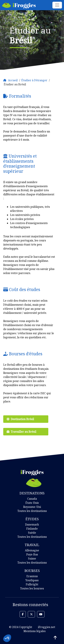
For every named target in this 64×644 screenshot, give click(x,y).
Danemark (32, 524)
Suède (32, 533)
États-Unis (32, 503)
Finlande (32, 529)
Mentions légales (35, 631)
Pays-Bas (32, 554)
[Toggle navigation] (57, 5)
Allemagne (32, 550)
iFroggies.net (47, 627)
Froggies (19, 5)
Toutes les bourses (32, 588)
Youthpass (32, 580)
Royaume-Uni (32, 507)
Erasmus (32, 576)
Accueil (13, 80)
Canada (32, 499)
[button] (23, 614)
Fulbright (32, 584)
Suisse (32, 558)
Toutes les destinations (32, 511)
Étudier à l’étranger (34, 80)
